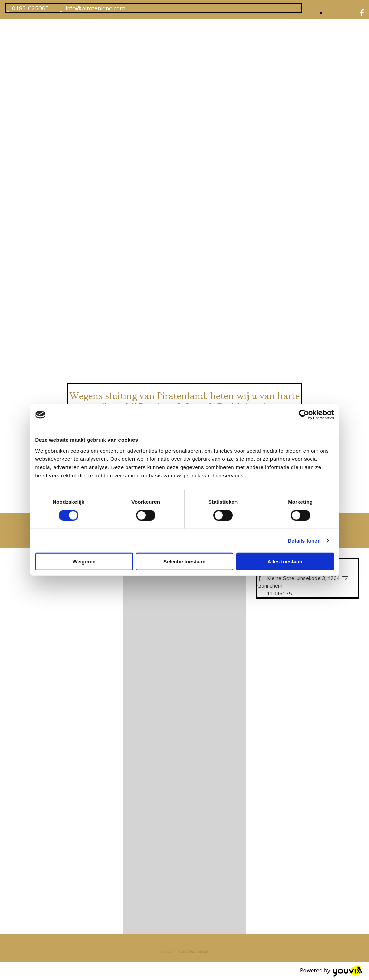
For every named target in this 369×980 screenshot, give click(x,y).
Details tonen (304, 541)
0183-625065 (30, 8)
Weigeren (84, 561)
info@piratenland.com (95, 8)
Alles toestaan (285, 561)
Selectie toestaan (184, 561)
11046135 (279, 594)
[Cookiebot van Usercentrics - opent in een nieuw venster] (304, 415)
